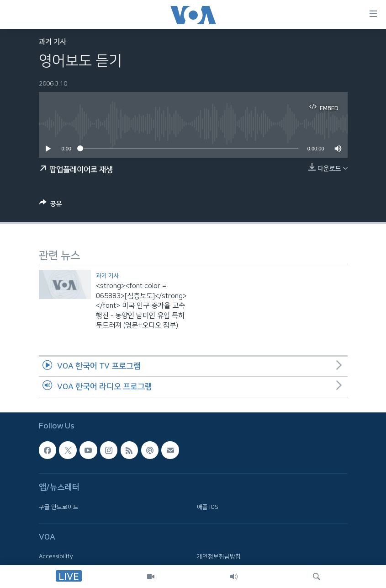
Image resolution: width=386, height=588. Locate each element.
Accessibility (56, 556)
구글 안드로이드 (59, 507)
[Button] (51, 205)
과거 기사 (53, 42)
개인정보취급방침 (219, 556)
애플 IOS (208, 507)
